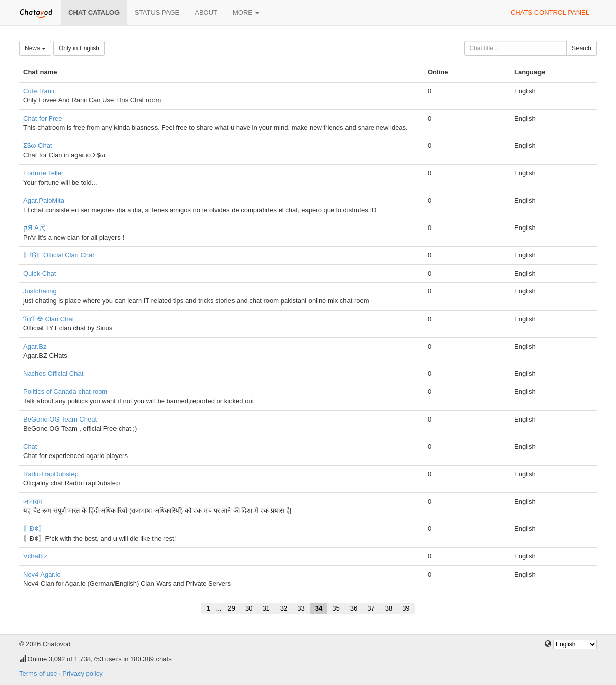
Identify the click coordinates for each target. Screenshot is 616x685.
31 (266, 608)
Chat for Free (43, 118)
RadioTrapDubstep (51, 474)
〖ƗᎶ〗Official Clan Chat (59, 255)
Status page (157, 12)
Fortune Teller (43, 173)
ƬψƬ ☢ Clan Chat (49, 319)
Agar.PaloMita (44, 200)
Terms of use (38, 674)
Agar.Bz (35, 346)
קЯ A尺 (34, 228)
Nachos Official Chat (53, 374)
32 (284, 608)
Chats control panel (550, 12)
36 (354, 608)
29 (231, 608)
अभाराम (33, 501)
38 (389, 608)
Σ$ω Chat (38, 146)
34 (319, 608)
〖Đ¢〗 (34, 529)
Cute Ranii (39, 91)
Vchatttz (35, 556)
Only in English (79, 48)
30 (249, 608)
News (35, 48)
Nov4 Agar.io (42, 574)
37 (371, 608)
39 (406, 608)
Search (582, 48)
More (246, 12)
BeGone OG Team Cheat (60, 419)
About (206, 12)
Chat (30, 447)
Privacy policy (82, 674)
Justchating (40, 291)
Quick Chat (40, 273)
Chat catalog (94, 12)
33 (301, 608)
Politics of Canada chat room (65, 391)
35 (336, 608)
